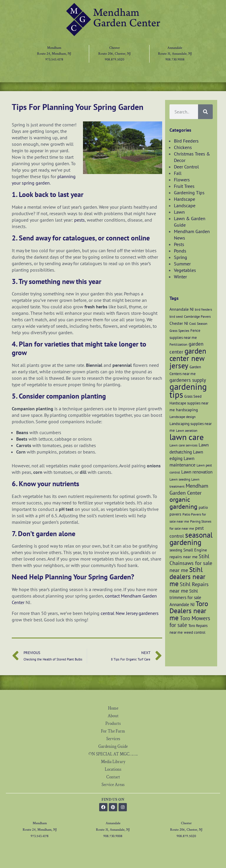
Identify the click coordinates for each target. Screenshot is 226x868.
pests (79, 220)
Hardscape (185, 199)
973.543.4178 (54, 60)
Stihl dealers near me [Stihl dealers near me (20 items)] (187, 577)
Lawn (179, 212)
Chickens (183, 147)
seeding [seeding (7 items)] (176, 550)
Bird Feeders (186, 141)
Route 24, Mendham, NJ (54, 54)
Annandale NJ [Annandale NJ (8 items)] (182, 309)
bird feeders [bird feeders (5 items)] (203, 310)
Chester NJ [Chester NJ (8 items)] (179, 323)
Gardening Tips (189, 193)
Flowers (182, 180)
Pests (179, 244)
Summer (182, 264)
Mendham (54, 48)
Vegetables (185, 270)
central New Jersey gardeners (130, 613)
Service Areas (113, 785)
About (113, 716)
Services (113, 739)
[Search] (205, 112)
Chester (114, 48)
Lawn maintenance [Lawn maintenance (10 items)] (182, 461)
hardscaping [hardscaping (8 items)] (187, 410)
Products (113, 724)
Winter (180, 277)
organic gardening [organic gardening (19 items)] (183, 503)
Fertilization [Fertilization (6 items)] (178, 344)
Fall (178, 173)
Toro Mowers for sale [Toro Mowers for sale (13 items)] (190, 622)
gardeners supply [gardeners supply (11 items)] (188, 380)
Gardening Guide (113, 746)
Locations (113, 769)
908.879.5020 (114, 60)
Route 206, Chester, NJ (114, 54)
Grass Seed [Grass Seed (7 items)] (193, 396)
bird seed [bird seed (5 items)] (176, 317)
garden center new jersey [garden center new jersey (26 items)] (188, 358)
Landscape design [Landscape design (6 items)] (183, 417)
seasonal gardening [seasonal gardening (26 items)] (191, 539)
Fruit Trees (184, 186)
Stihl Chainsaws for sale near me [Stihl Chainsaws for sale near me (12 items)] (191, 563)
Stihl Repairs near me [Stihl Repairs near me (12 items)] (189, 587)
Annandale (175, 48)
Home (113, 708)
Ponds (180, 251)
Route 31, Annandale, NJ (175, 54)
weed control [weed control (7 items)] (195, 632)
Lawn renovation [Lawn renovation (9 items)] (197, 472)
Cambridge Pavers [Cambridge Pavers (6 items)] (197, 316)
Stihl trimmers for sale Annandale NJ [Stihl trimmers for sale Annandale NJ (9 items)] (185, 598)
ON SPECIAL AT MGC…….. (113, 754)
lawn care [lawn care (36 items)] (187, 437)
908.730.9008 (175, 60)
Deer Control (186, 167)
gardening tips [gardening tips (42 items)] (188, 390)
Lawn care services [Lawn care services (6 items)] (183, 445)
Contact (113, 777)
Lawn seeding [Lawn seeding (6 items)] (180, 479)
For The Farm (113, 731)
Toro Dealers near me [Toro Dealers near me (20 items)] (189, 611)
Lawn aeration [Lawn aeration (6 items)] (187, 430)
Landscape (185, 205)
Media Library (113, 762)
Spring (181, 257)
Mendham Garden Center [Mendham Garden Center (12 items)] (189, 489)
